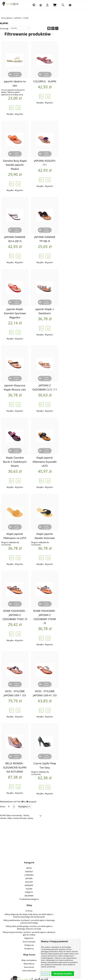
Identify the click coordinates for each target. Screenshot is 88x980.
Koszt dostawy (44, 893)
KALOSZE (44, 844)
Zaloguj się (44, 897)
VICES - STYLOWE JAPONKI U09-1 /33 (23, 660)
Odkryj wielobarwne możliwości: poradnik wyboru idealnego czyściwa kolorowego (44, 879)
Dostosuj (45, 974)
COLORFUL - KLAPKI (65, 81)
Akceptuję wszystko (63, 974)
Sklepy (25, 965)
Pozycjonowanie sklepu (38, 965)
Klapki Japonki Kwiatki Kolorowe (65, 513)
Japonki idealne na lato (23, 81)
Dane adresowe (44, 922)
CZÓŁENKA (44, 837)
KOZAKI (44, 850)
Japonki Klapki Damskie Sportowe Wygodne (23, 296)
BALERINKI (44, 857)
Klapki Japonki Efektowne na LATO (23, 513)
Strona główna (8, 18)
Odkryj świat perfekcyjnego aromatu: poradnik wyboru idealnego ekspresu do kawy (44, 883)
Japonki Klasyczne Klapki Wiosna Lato (23, 369)
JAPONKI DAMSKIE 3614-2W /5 (23, 226)
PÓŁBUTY (44, 854)
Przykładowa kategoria (44, 861)
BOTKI (44, 830)
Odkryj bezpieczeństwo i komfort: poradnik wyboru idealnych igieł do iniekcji (44, 886)
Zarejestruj (44, 900)
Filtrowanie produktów (42, 34)
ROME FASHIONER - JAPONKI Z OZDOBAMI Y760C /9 (23, 588)
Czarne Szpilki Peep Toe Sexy (65, 730)
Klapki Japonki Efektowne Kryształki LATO (65, 441)
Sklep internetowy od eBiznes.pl (28, 978)
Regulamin (44, 890)
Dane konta (44, 919)
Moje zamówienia (44, 912)
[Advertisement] (44, 801)
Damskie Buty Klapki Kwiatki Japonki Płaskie (23, 156)
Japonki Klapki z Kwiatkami (65, 294)
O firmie (44, 873)
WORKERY (44, 847)
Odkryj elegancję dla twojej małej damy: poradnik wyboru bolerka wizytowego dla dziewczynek (44, 876)
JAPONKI (19, 18)
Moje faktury (44, 915)
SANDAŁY (44, 833)
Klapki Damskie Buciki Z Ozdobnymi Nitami (23, 441)
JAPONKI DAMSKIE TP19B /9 (65, 226)
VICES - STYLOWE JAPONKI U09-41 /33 (65, 660)
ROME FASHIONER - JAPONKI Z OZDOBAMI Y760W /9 (65, 588)
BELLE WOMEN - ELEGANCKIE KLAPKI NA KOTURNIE (23, 732)
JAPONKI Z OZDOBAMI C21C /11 (65, 369)
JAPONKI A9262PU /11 (65, 154)
